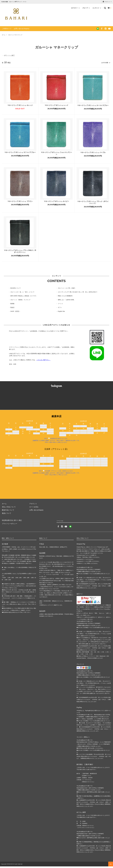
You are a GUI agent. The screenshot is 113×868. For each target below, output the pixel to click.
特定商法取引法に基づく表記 (12, 520)
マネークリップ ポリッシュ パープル (93, 152)
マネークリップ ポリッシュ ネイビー (56, 201)
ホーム (4, 35)
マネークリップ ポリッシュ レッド (56, 105)
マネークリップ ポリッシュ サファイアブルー (20, 152)
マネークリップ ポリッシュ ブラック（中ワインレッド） (93, 202)
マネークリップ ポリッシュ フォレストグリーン (56, 153)
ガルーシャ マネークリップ (15, 35)
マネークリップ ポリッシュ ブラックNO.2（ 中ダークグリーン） (20, 251)
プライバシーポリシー (9, 523)
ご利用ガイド (7, 29)
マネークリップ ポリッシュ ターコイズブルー (93, 105)
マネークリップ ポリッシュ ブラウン (20, 201)
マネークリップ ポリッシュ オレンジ (20, 105)
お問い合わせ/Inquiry (22, 29)
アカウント (107, 2)
